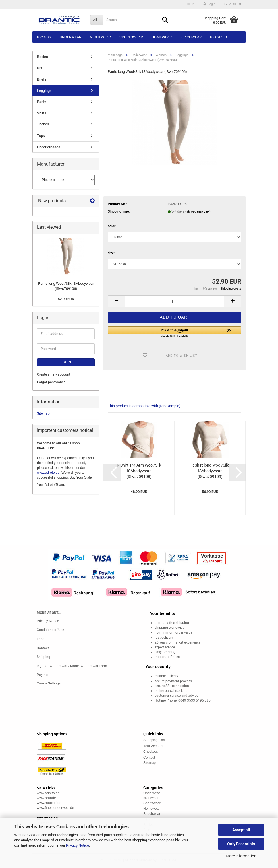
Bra (40, 68)
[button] (191, 4)
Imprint (42, 639)
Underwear (70, 37)
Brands (44, 37)
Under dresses (49, 147)
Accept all (241, 830)
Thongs (43, 124)
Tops (41, 136)
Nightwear (100, 37)
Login (66, 362)
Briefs (42, 79)
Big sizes (218, 37)
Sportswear (131, 37)
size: (111, 253)
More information (241, 856)
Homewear (162, 37)
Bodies (42, 57)
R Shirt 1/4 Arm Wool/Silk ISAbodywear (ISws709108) (139, 471)
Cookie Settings (49, 683)
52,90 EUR (66, 299)
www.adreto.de (48, 473)
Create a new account (54, 374)
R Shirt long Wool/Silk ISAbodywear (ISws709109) (210, 471)
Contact (43, 648)
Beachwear (191, 37)
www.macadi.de (49, 803)
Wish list (233, 4)
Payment (44, 675)
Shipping (43, 657)
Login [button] (209, 4)
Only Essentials (241, 844)
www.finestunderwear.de (55, 808)
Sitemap (43, 413)
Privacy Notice (77, 845)
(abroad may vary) (198, 212)
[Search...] (96, 20)
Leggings (44, 91)
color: (112, 226)
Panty (42, 102)
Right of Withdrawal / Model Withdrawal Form (72, 666)
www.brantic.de (48, 798)
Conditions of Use (50, 630)
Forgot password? (51, 382)
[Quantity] (175, 301)
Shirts (42, 113)
